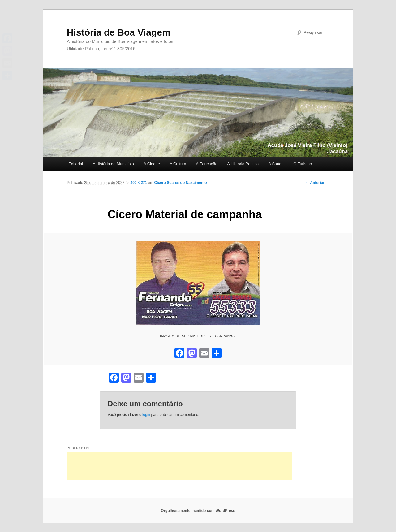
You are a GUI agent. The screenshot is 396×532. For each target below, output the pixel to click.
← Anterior (315, 183)
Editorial (76, 164)
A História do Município (113, 164)
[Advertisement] (179, 466)
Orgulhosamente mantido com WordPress (198, 511)
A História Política (243, 164)
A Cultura (178, 164)
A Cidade (152, 164)
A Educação (207, 164)
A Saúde (276, 164)
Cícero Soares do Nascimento (181, 183)
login (146, 415)
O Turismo (303, 164)
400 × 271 (139, 183)
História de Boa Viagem (119, 32)
